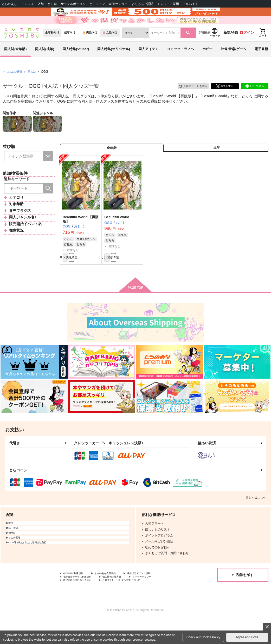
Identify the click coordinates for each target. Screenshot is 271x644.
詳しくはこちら (256, 519)
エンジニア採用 (168, 4)
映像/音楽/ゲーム (234, 63)
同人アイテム (149, 63)
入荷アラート (189, 100)
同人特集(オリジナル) (114, 63)
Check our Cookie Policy (204, 637)
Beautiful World (215, 111)
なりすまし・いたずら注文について (137, 604)
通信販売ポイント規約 (156, 596)
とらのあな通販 (14, 86)
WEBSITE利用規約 (76, 596)
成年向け (70, 47)
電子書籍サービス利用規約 (82, 600)
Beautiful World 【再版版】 (173, 111)
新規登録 (231, 47)
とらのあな (10, 4)
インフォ (28, 4)
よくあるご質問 (142, 4)
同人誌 (34, 86)
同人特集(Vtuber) (76, 63)
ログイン (247, 47)
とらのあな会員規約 (115, 596)
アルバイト (190, 4)
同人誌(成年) (45, 63)
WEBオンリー (118, 4)
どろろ (247, 111)
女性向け (110, 47)
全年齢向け (52, 47)
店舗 (41, 4)
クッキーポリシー (160, 600)
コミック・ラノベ (180, 63)
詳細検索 (205, 47)
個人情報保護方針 (124, 600)
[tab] (217, 165)
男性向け (90, 47)
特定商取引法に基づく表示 (82, 604)
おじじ (37, 111)
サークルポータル (73, 4)
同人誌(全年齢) (15, 63)
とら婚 (52, 4)
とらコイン (97, 4)
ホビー (207, 63)
